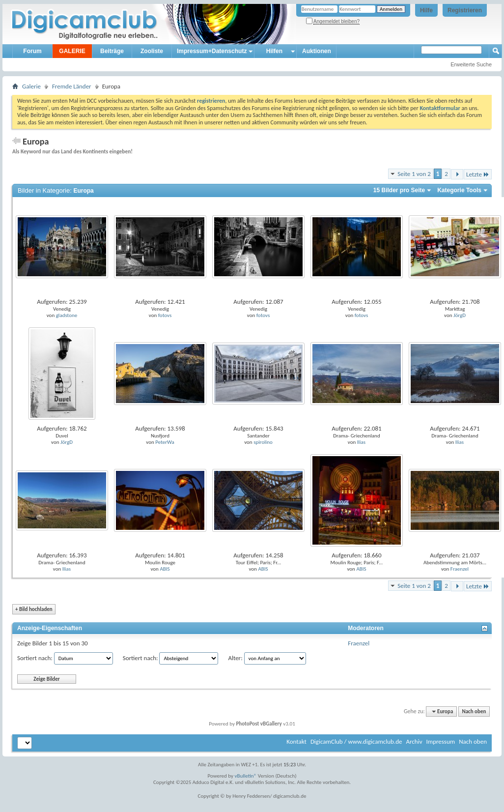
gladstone (67, 315)
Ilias (361, 442)
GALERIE (72, 51)
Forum (32, 51)
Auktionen (317, 51)
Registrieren (465, 10)
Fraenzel (460, 569)
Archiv (414, 741)
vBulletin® (246, 776)
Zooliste (152, 51)
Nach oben (474, 711)
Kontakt (296, 741)
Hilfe (426, 10)
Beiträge (112, 51)
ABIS (165, 569)
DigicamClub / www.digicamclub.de (356, 741)
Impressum (440, 741)
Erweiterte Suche (471, 64)
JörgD (460, 315)
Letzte (478, 174)
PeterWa (165, 442)
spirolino (263, 442)
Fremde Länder (72, 86)
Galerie (31, 86)
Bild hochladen (34, 609)
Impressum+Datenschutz (212, 51)
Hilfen (274, 51)
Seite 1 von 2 (414, 174)
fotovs (165, 315)
